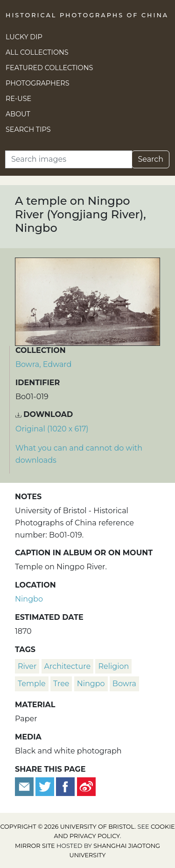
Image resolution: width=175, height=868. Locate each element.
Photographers (38, 83)
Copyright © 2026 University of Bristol (67, 827)
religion (113, 666)
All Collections (37, 52)
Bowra (124, 684)
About (18, 114)
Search (150, 159)
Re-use (18, 99)
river (27, 666)
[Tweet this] (46, 786)
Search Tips (28, 129)
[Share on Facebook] (65, 786)
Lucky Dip (24, 37)
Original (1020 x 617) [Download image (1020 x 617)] (52, 429)
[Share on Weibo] (86, 786)
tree (61, 684)
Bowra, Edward (43, 364)
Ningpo (91, 684)
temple (32, 684)
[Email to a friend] (25, 786)
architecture (68, 666)
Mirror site (35, 846)
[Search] (69, 159)
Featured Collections (49, 68)
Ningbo (29, 599)
